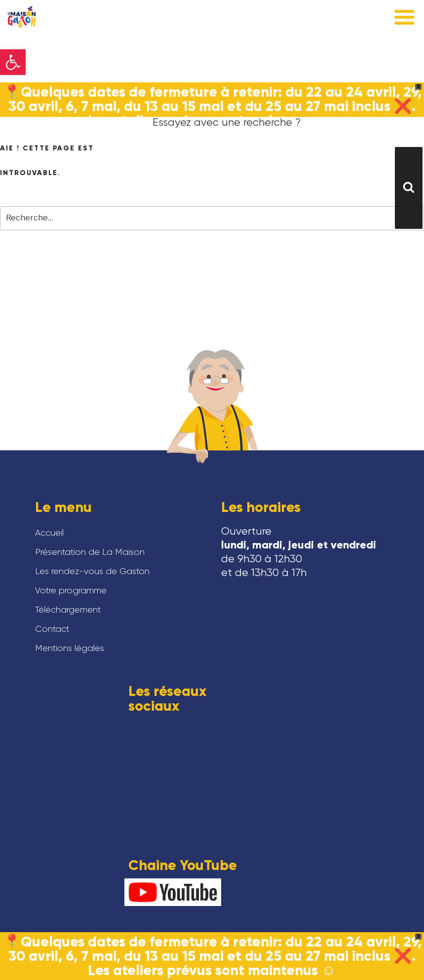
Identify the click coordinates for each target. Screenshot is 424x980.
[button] (13, 62)
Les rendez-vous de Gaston (92, 571)
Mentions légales (70, 648)
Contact (52, 629)
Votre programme (71, 590)
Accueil (49, 533)
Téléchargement (68, 610)
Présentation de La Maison (90, 552)
